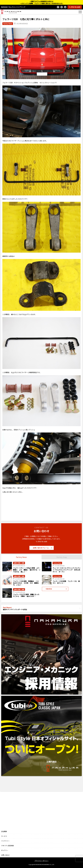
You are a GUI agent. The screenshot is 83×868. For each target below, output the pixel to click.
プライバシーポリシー (41, 861)
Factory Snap (62, 557)
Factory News (21, 557)
